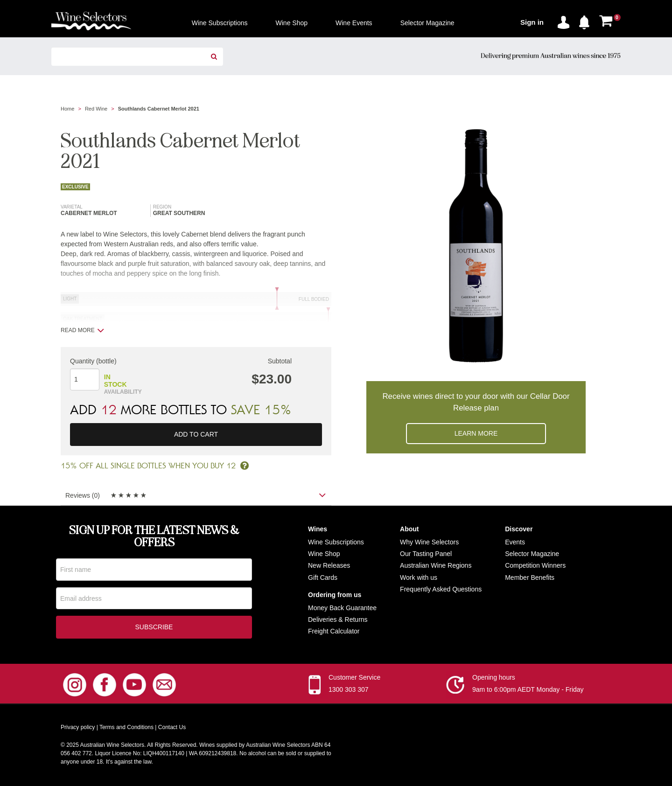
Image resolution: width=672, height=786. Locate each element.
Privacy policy (78, 729)
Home (67, 109)
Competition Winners (535, 565)
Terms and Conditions (126, 729)
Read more (82, 330)
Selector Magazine (532, 554)
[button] (587, 21)
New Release (327, 565)
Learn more (476, 433)
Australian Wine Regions (436, 565)
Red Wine (96, 109)
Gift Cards (323, 577)
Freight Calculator (334, 631)
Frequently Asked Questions (441, 589)
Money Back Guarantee (342, 608)
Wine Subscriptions (336, 542)
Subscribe (154, 628)
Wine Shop (324, 554)
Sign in (532, 22)
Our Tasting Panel (426, 554)
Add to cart (196, 434)
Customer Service (354, 679)
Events (515, 542)
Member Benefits (530, 577)
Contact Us (172, 729)
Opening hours (494, 679)
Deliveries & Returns (338, 619)
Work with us (419, 577)
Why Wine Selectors (429, 542)
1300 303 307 (349, 691)
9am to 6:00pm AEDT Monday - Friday (528, 691)
